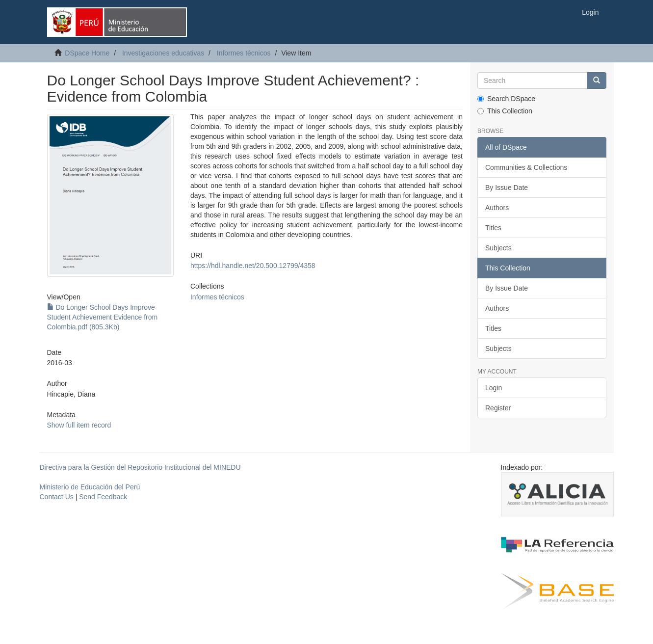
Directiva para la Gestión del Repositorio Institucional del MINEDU (140, 467)
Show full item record (79, 425)
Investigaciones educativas (163, 53)
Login (494, 388)
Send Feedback (103, 497)
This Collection (505, 111)
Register (498, 408)
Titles (493, 228)
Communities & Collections (526, 167)
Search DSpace (506, 99)
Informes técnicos (244, 53)
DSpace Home (87, 53)
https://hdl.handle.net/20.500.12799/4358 (253, 266)
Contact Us (57, 497)
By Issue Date (507, 188)
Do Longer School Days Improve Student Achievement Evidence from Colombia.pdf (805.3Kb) (103, 317)
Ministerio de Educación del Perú (90, 487)
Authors (497, 208)
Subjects (498, 248)
